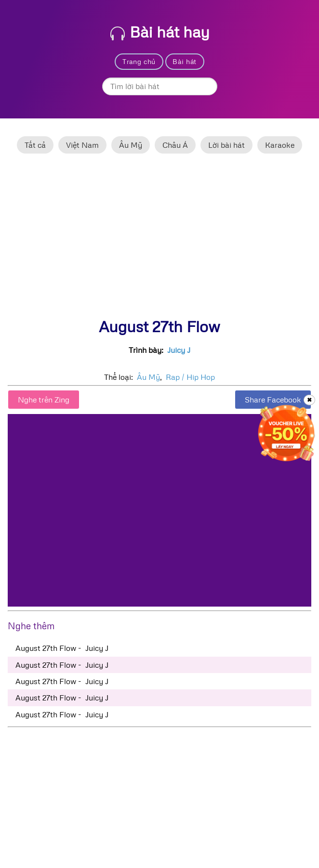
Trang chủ (139, 61)
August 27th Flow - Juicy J (62, 648)
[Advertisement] (159, 240)
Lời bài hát (226, 145)
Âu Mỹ (131, 145)
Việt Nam (82, 145)
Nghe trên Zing (44, 400)
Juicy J (179, 350)
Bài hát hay (160, 32)
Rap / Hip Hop (190, 377)
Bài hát (185, 61)
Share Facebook (273, 400)
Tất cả (35, 145)
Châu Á (175, 145)
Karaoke (280, 145)
